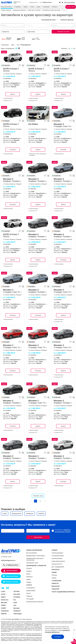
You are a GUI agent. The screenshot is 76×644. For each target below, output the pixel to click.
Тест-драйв (30, 599)
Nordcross (5, 600)
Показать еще (38, 496)
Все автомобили (32, 553)
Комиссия (29, 577)
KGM (15, 603)
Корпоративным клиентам (35, 602)
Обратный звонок (12, 576)
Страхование (31, 588)
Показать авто (63, 32)
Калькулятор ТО (57, 564)
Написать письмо (12, 582)
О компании (46, 7)
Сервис (26, 7)
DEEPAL (4, 614)
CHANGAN (5, 611)
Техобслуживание (57, 553)
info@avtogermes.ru (8, 560)
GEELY (3, 597)
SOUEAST (17, 611)
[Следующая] (45, 501)
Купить (13, 94)
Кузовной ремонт (57, 558)
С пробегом (18, 7)
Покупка (29, 568)
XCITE (3, 594)
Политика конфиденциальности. (35, 635)
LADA (3, 591)
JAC (15, 605)
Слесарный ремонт (58, 556)
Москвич (17, 608)
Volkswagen (18, 614)
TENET (3, 605)
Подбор (29, 582)
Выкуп (28, 574)
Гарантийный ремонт (58, 561)
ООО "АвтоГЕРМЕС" (14, 619)
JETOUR (16, 591)
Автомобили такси (32, 563)
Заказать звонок (71, 7)
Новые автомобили (6, 7)
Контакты (55, 7)
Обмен (28, 579)
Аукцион (29, 571)
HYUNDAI (17, 597)
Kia (15, 600)
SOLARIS (17, 594)
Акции (39, 7)
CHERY (4, 608)
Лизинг (28, 593)
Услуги (32, 7)
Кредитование (31, 591)
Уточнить (13, 150)
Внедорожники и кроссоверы (36, 556)
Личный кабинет (12, 571)
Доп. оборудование (58, 567)
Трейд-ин (29, 596)
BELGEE (4, 603)
